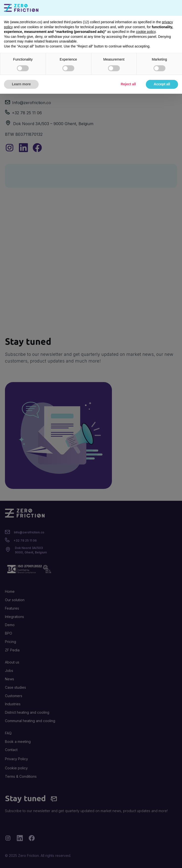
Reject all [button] (128, 84)
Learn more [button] (21, 84)
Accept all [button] (162, 84)
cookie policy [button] (146, 32)
